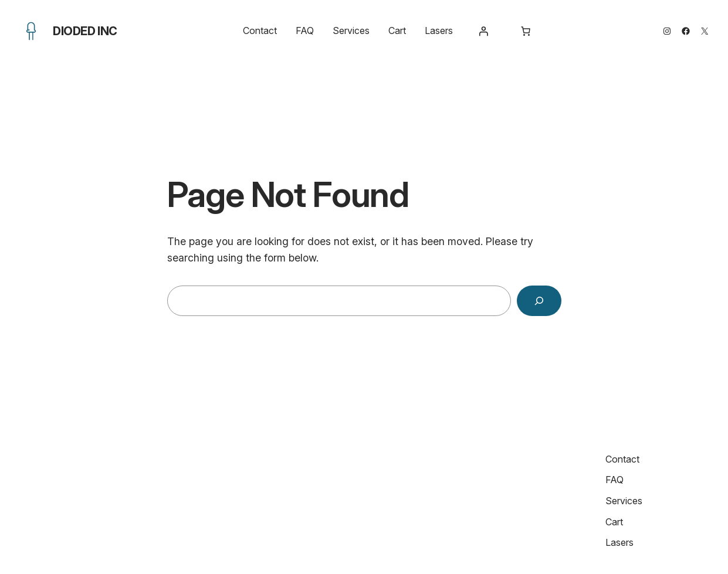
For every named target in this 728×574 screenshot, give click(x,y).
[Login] (483, 31)
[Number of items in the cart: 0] (526, 31)
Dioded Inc (85, 31)
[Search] (539, 301)
